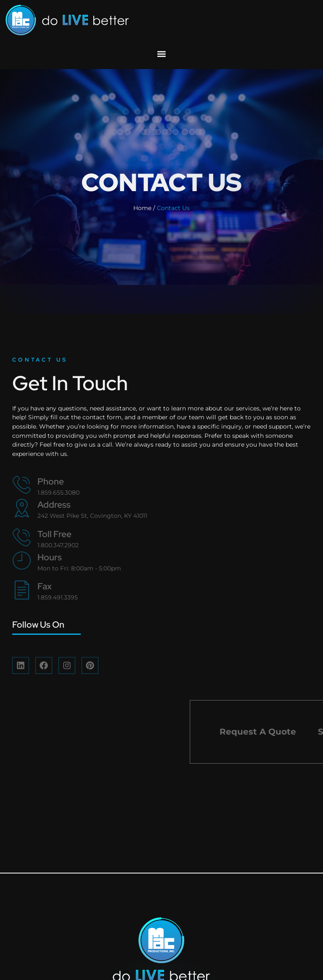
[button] (162, 54)
